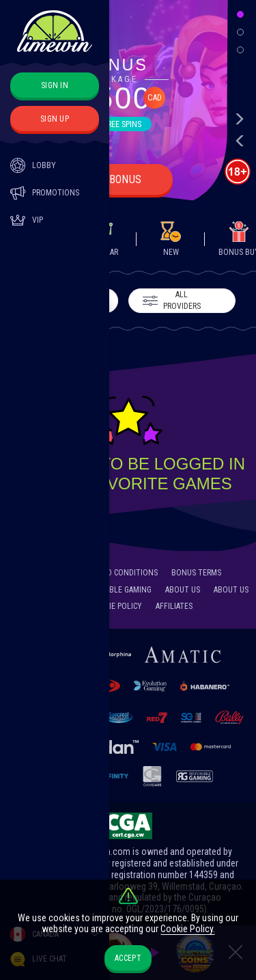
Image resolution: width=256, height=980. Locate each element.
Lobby (33, 165)
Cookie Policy (116, 606)
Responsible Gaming (114, 590)
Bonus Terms (196, 573)
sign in (55, 85)
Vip (27, 220)
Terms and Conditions (115, 573)
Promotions (45, 193)
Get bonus (115, 179)
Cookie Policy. (188, 929)
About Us (183, 590)
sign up (55, 119)
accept (128, 958)
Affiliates (174, 606)
